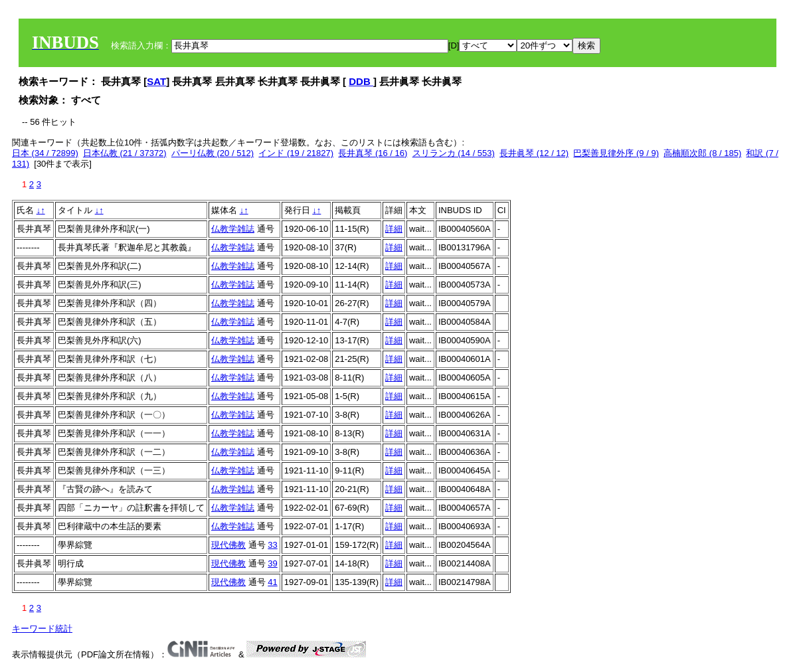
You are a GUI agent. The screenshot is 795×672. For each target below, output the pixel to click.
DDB (361, 81)
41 (272, 582)
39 (272, 563)
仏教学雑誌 (233, 229)
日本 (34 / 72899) (45, 153)
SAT (156, 81)
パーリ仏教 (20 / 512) (213, 153)
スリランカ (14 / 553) (454, 153)
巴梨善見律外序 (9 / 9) (616, 153)
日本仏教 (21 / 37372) (125, 153)
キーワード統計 (42, 629)
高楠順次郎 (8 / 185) (702, 153)
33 (272, 545)
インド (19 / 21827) (296, 153)
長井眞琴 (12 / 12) (534, 153)
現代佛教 (228, 545)
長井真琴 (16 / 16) (373, 153)
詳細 (394, 229)
